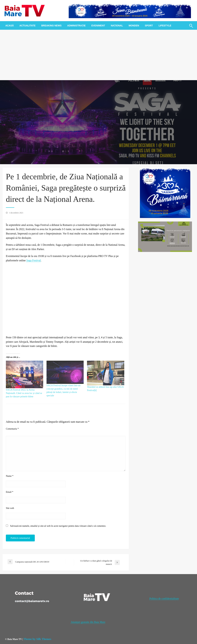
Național (117, 26)
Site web (10, 508)
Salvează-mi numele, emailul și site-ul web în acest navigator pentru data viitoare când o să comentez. (58, 526)
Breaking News (51, 26)
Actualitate (28, 26)
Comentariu (12, 429)
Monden (134, 26)
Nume (10, 476)
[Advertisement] (99, 55)
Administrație (76, 26)
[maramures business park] (165, 236)
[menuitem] (10, 26)
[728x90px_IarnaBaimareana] (130, 10)
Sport (149, 26)
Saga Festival (34, 260)
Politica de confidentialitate (164, 599)
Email (10, 492)
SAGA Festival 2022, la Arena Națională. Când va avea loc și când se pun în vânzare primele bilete (24, 393)
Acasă (10, 26)
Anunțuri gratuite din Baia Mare (88, 622)
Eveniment (98, 26)
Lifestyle (165, 26)
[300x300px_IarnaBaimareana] (165, 193)
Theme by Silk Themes (37, 639)
